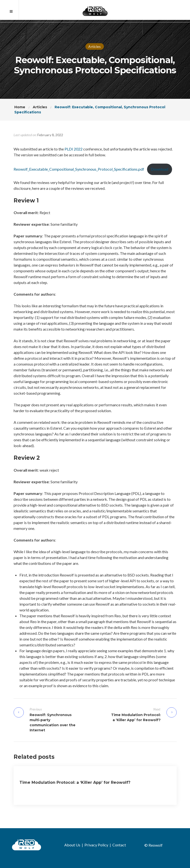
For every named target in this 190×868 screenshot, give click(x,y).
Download (160, 169)
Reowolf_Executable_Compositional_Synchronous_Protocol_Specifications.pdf (79, 169)
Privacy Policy (96, 845)
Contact (119, 845)
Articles (95, 46)
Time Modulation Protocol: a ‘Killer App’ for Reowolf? (75, 782)
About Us (72, 845)
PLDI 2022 (74, 149)
